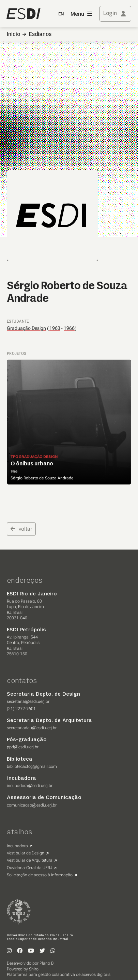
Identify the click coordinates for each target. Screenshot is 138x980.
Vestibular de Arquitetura (30, 860)
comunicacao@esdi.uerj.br (32, 805)
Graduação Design (26, 328)
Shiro (34, 969)
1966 (69, 328)
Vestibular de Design (26, 853)
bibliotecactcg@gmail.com (32, 766)
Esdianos (40, 35)
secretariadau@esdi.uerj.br (32, 728)
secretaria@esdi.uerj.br (28, 701)
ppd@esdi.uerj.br (23, 747)
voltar (21, 529)
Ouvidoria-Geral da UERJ (29, 868)
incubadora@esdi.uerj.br (30, 786)
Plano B (47, 963)
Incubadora (17, 846)
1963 (55, 328)
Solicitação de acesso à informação (40, 875)
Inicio (13, 35)
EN (61, 14)
